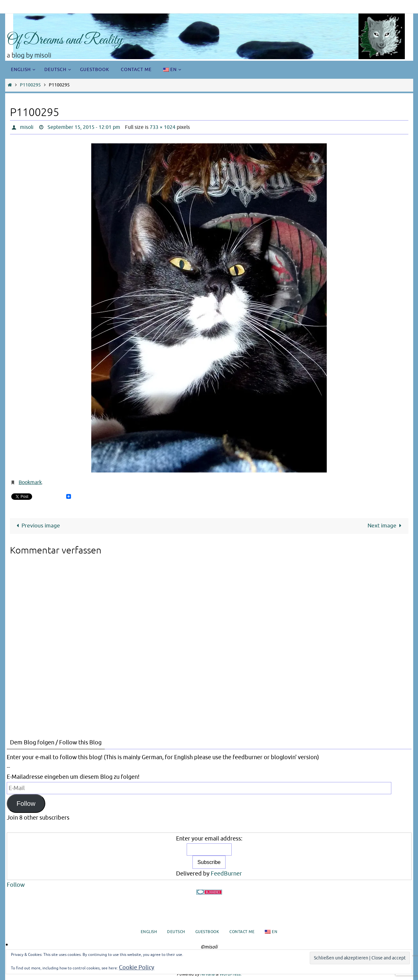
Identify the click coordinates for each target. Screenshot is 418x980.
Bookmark (30, 482)
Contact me (242, 932)
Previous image (37, 526)
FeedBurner (226, 874)
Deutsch (176, 932)
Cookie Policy (137, 967)
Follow (26, 804)
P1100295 (30, 85)
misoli (27, 127)
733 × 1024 (163, 127)
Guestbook (207, 932)
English (149, 932)
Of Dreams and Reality (65, 40)
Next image (386, 526)
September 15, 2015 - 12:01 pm (84, 127)
